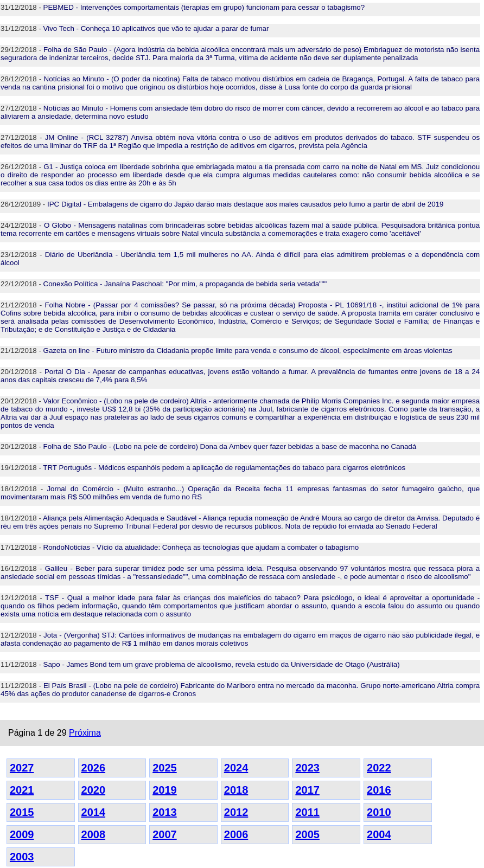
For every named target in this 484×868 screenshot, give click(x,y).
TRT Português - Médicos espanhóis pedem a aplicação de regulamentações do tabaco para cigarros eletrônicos (224, 468)
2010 (379, 812)
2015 (22, 812)
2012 (236, 812)
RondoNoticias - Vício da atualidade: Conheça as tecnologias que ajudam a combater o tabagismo (201, 547)
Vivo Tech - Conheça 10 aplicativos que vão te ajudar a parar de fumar (156, 28)
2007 (165, 834)
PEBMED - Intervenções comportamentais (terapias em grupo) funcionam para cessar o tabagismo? (204, 7)
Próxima (85, 733)
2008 (94, 834)
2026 (94, 768)
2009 (22, 834)
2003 (22, 857)
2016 (379, 790)
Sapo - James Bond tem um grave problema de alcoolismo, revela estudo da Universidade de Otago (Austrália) (222, 664)
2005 (307, 834)
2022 (379, 768)
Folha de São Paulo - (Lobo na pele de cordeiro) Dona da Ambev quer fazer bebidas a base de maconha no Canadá (230, 446)
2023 (307, 768)
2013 (165, 812)
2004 (379, 834)
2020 (94, 790)
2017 (307, 790)
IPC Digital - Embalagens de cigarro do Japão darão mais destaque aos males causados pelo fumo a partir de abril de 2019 (246, 204)
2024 (236, 768)
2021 (22, 790)
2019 (165, 790)
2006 (236, 834)
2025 (165, 768)
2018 (236, 790)
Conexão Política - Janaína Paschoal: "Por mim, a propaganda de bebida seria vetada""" (185, 284)
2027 (22, 768)
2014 (94, 812)
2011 (307, 812)
